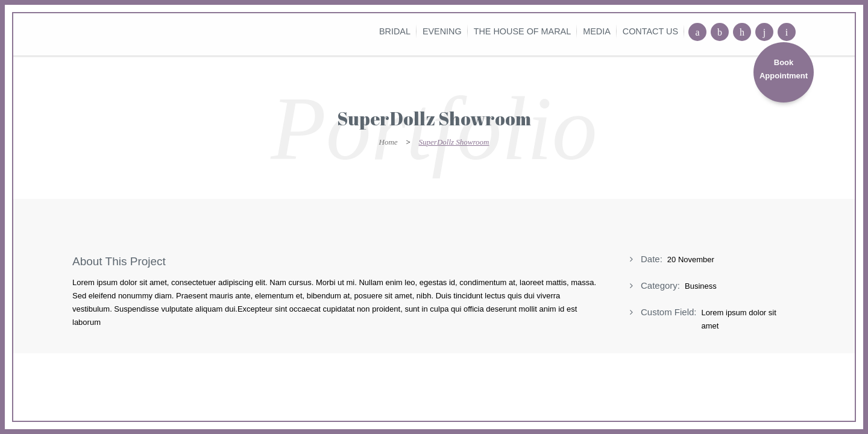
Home (388, 142)
